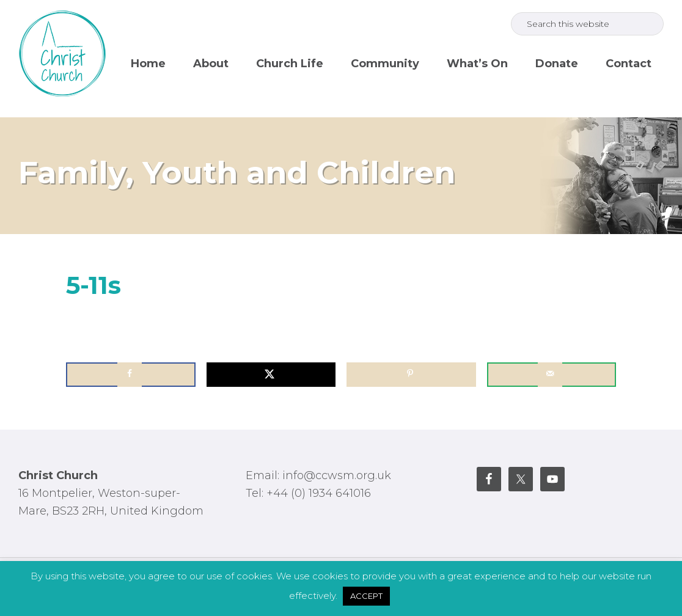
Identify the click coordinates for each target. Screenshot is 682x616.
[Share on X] (271, 375)
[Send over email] (552, 375)
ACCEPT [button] (366, 596)
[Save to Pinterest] (411, 375)
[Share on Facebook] (131, 375)
